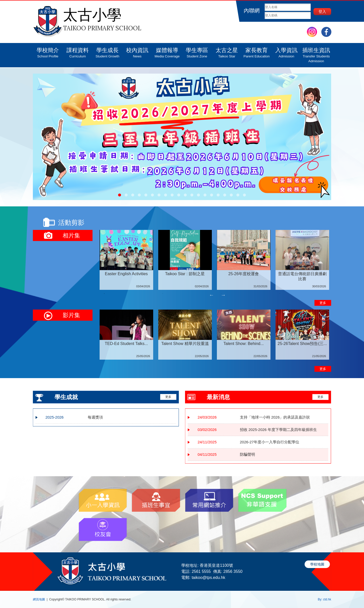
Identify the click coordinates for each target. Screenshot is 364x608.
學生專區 (197, 51)
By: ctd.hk (324, 599)
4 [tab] (280, 294)
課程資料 (78, 51)
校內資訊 (137, 51)
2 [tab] (163, 294)
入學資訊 (286, 51)
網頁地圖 (39, 599)
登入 (322, 12)
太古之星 (227, 51)
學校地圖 (317, 564)
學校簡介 (48, 51)
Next (223, 295)
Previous (212, 295)
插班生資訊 (316, 53)
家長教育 (257, 51)
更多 (323, 303)
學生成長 (107, 51)
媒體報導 (167, 51)
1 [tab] (104, 294)
